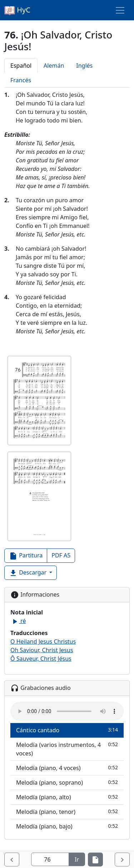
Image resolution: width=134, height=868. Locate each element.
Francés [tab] (21, 80)
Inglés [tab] (84, 66)
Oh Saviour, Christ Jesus (42, 650)
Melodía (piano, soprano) (67, 782)
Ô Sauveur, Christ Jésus (41, 659)
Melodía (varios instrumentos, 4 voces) (67, 749)
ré (18, 621)
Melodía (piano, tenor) (67, 812)
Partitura (26, 556)
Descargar (28, 573)
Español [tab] (21, 66)
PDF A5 (61, 555)
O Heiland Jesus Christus (43, 641)
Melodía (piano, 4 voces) (67, 768)
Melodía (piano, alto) (67, 797)
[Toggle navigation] (120, 10)
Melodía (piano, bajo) (67, 826)
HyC (17, 10)
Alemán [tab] (54, 66)
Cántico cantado (67, 730)
